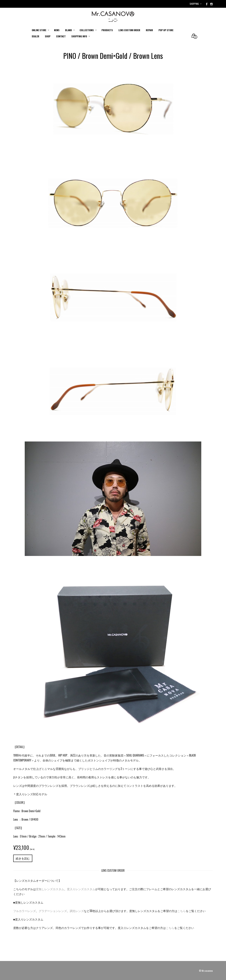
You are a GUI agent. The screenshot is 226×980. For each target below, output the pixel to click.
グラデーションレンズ (53, 911)
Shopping (194, 4)
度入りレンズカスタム (81, 889)
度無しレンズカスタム (50, 889)
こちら (182, 911)
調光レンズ (77, 911)
